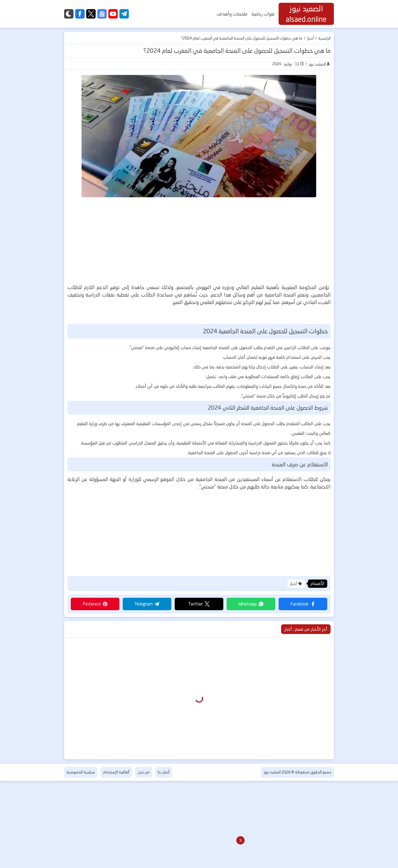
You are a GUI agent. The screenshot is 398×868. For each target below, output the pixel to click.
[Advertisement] (196, 241)
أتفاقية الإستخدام (116, 772)
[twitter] (91, 14)
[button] (303, 604)
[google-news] (102, 14)
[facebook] (80, 14)
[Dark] (69, 14)
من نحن (144, 772)
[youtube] (113, 14)
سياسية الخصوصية (81, 772)
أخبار (310, 38)
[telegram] (124, 14)
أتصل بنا (164, 772)
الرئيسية (324, 38)
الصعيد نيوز (272, 772)
